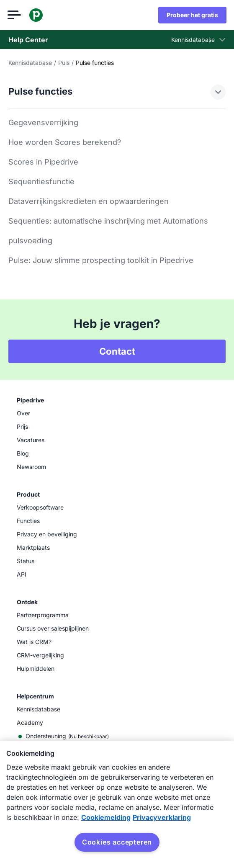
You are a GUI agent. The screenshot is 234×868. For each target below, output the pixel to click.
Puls (64, 63)
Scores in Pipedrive (43, 162)
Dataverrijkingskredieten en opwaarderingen (89, 201)
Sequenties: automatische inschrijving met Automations (108, 221)
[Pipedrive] (37, 15)
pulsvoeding (30, 241)
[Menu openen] (15, 15)
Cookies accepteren (117, 842)
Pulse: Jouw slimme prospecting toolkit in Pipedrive (101, 260)
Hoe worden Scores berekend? (65, 142)
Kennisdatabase (30, 63)
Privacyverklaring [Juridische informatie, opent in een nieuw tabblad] (162, 817)
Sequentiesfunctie (41, 182)
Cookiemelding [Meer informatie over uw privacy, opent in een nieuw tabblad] (106, 817)
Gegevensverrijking (43, 122)
